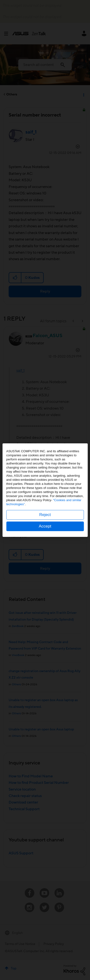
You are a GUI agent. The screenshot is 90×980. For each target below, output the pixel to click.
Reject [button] (45, 515)
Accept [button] (45, 526)
